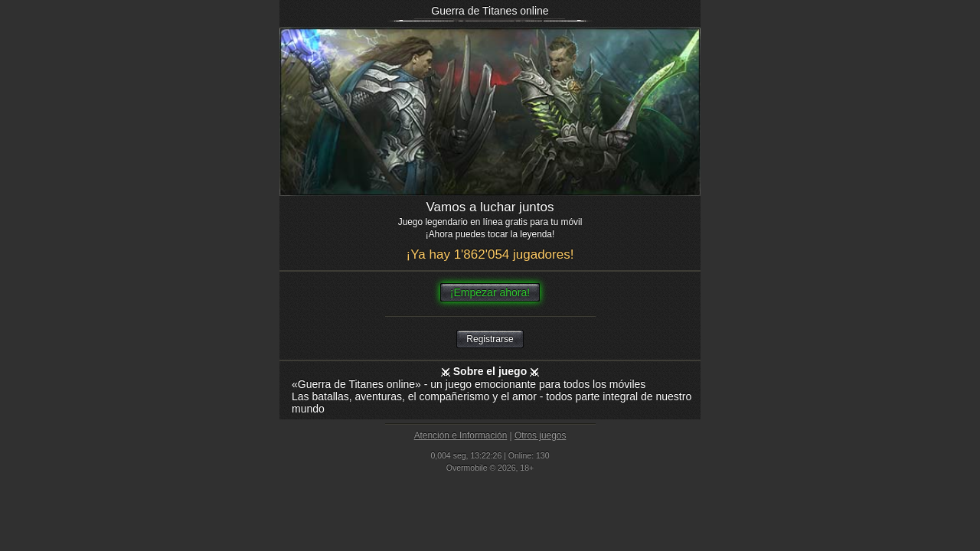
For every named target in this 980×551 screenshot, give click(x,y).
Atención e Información (461, 435)
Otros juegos (540, 435)
